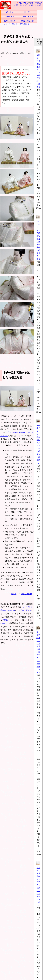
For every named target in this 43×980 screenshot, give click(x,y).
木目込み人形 (28, 16)
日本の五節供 (26, 610)
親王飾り (10, 12)
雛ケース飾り (10, 21)
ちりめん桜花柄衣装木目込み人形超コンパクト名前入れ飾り (38, 885)
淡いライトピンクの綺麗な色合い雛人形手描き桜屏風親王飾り (38, 239)
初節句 (5, 620)
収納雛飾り (10, 16)
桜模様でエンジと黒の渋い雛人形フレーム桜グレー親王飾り (38, 443)
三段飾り (28, 12)
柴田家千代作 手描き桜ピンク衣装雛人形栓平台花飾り (38, 70)
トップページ (5, 24)
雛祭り (3, 623)
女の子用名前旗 (28, 21)
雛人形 (15, 24)
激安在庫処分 (24, 24)
